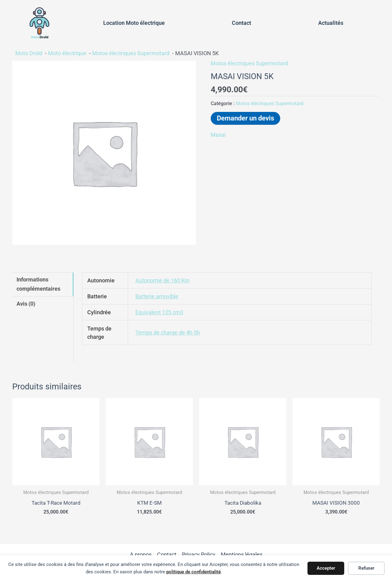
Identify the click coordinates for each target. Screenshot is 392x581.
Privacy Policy (199, 555)
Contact (241, 23)
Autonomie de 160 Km (162, 280)
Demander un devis (245, 118)
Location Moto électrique (134, 23)
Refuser (366, 568)
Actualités (331, 23)
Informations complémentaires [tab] (38, 284)
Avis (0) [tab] (26, 304)
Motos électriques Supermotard (249, 63)
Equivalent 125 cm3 (159, 312)
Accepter (326, 568)
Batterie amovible (157, 296)
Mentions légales (242, 555)
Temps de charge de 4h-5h (168, 333)
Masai (218, 135)
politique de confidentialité (194, 572)
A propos (141, 555)
